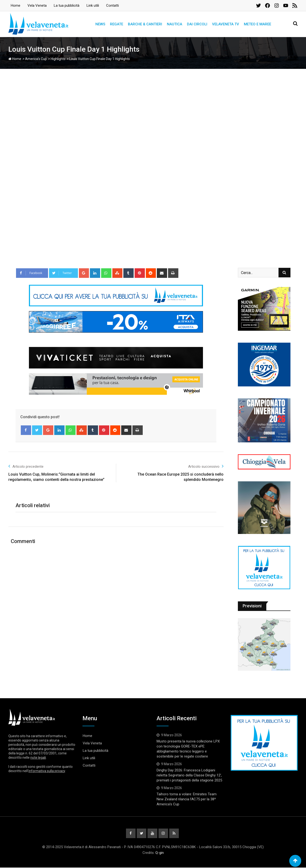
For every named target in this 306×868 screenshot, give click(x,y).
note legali (38, 758)
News (100, 24)
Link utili (93, 5)
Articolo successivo (206, 466)
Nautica (175, 24)
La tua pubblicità (67, 5)
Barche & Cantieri (145, 24)
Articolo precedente (26, 466)
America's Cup (36, 59)
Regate (117, 24)
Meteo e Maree (257, 24)
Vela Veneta (37, 5)
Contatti (112, 5)
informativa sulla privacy (47, 771)
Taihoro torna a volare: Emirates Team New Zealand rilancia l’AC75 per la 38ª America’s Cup (187, 799)
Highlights (58, 59)
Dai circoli (197, 24)
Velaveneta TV (226, 24)
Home (16, 5)
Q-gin (160, 853)
